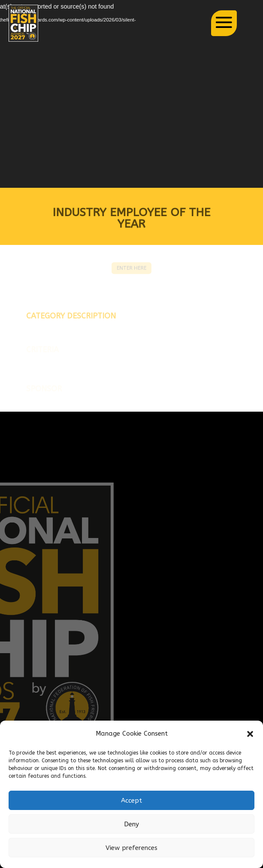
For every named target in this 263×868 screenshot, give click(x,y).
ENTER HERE (131, 268)
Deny (131, 824)
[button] (250, 734)
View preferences (131, 848)
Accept (131, 801)
